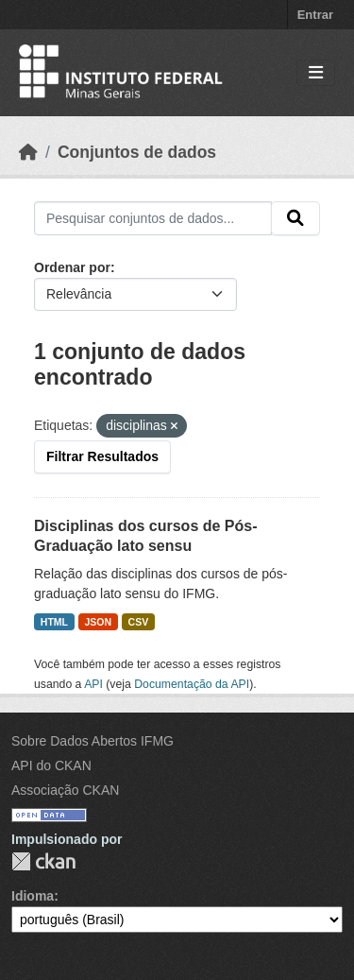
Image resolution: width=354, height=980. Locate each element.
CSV (139, 622)
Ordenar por (72, 267)
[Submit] (295, 218)
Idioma (33, 896)
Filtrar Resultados (102, 456)
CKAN (43, 861)
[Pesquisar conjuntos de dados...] (153, 218)
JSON (99, 622)
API (93, 684)
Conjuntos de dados (137, 152)
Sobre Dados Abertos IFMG (93, 741)
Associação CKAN (65, 790)
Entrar (315, 15)
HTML (54, 622)
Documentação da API (192, 684)
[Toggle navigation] (316, 73)
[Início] (28, 152)
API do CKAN (51, 765)
